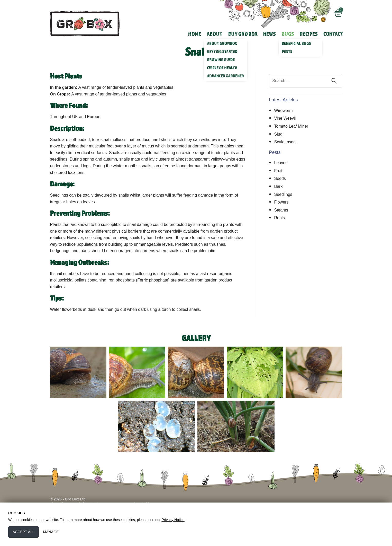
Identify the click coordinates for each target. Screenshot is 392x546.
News (270, 34)
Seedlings (283, 194)
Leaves (281, 163)
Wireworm (284, 111)
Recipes (309, 34)
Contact (333, 34)
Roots (280, 218)
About (215, 34)
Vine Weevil (285, 118)
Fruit (278, 171)
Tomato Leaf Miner (291, 126)
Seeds (280, 178)
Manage (51, 532)
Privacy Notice (173, 520)
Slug (278, 134)
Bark (279, 186)
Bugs (288, 34)
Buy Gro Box (243, 34)
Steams (281, 210)
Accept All (24, 532)
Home (195, 34)
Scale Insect (285, 142)
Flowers (281, 202)
